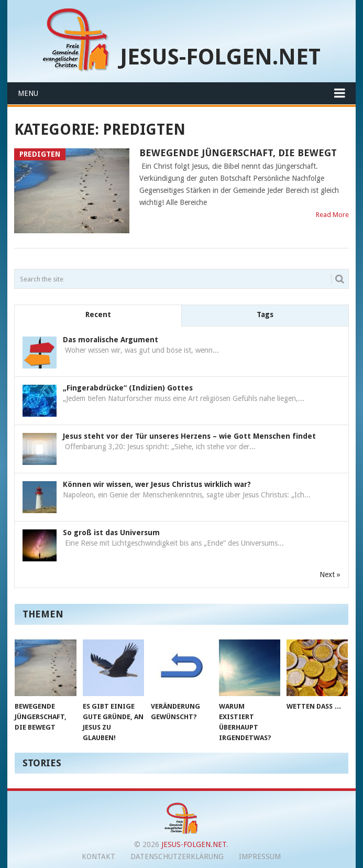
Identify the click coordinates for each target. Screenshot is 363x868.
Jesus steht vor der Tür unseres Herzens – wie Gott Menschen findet (189, 436)
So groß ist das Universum (111, 533)
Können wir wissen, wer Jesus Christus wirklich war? (157, 484)
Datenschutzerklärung (177, 856)
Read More (332, 215)
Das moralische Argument (111, 340)
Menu (28, 93)
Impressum (260, 856)
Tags (265, 314)
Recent (98, 314)
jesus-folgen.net (220, 57)
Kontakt (98, 856)
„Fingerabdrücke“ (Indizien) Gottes (128, 388)
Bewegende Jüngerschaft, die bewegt (238, 153)
